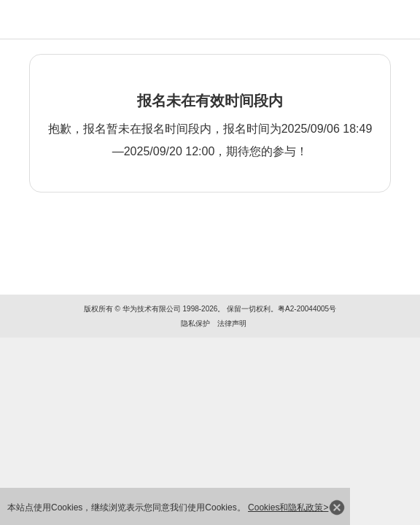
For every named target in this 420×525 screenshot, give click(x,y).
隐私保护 (195, 323)
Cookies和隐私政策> (288, 507)
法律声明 (232, 323)
